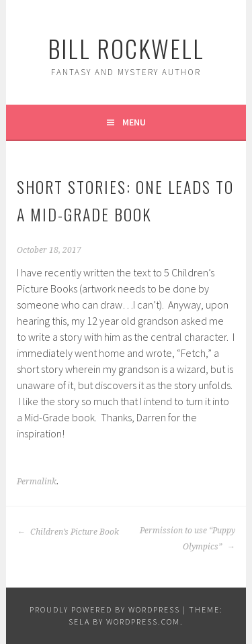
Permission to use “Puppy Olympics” (187, 539)
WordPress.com (143, 622)
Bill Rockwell (126, 48)
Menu (134, 122)
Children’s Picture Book (68, 532)
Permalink (37, 482)
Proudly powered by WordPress (105, 609)
